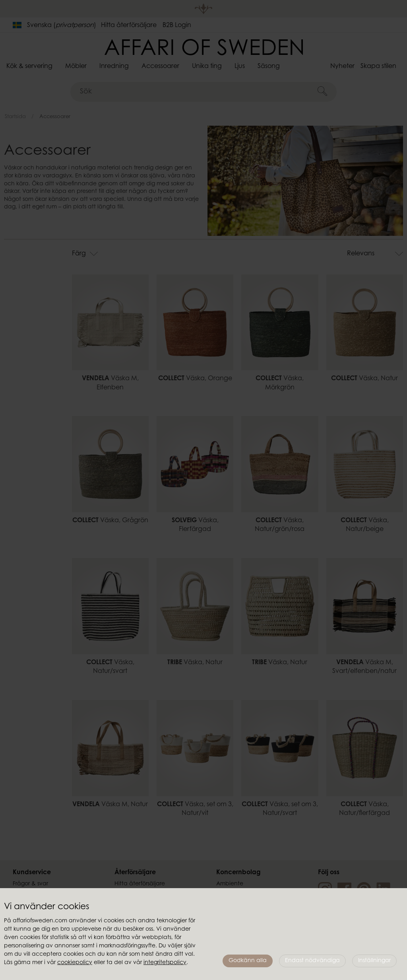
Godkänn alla (248, 961)
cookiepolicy (75, 963)
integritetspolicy (165, 963)
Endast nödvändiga (312, 961)
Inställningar (374, 961)
